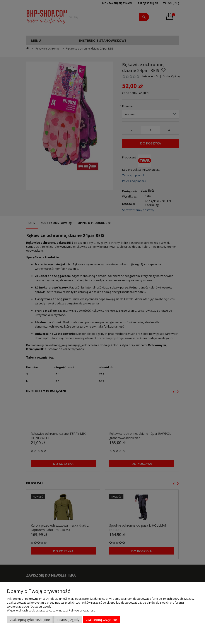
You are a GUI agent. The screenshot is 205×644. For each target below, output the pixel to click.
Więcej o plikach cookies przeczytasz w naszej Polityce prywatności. (52, 610)
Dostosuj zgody (68, 620)
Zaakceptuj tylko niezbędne (30, 620)
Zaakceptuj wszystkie (101, 620)
